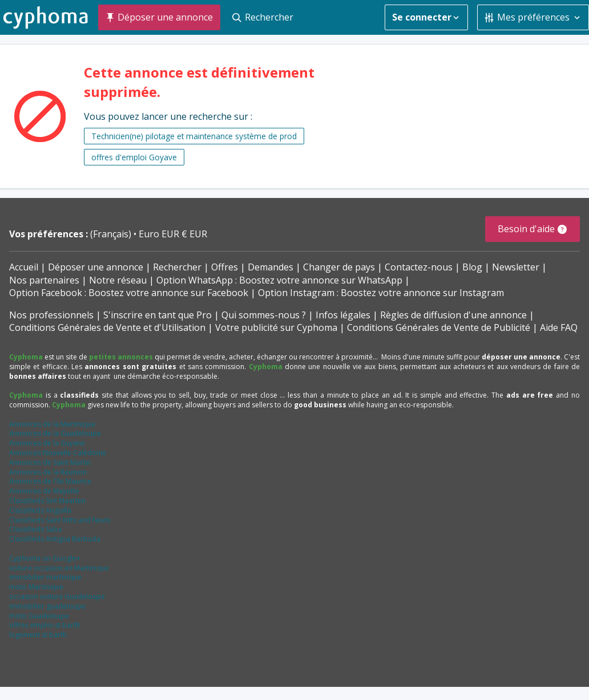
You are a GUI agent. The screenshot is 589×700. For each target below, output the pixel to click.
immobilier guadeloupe (47, 606)
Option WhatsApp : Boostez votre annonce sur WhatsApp (279, 280)
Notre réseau (118, 280)
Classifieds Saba (35, 529)
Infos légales (343, 315)
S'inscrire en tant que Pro (158, 315)
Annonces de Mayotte (44, 491)
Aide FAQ (559, 327)
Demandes (271, 267)
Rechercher (177, 267)
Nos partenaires (44, 280)
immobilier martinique (45, 577)
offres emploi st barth (45, 625)
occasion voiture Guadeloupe (57, 596)
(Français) (112, 234)
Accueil (24, 267)
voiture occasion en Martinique (59, 568)
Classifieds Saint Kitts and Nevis (60, 520)
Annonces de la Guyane (47, 443)
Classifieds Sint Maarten (47, 501)
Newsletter (516, 267)
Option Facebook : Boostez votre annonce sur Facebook (129, 293)
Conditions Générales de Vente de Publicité (439, 327)
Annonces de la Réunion (48, 472)
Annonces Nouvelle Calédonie (58, 453)
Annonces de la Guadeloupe (55, 433)
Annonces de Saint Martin (50, 462)
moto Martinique (36, 587)
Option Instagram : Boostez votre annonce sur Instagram (381, 293)
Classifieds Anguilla (40, 510)
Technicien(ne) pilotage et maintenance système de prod (194, 136)
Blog (472, 267)
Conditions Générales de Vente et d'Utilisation (107, 327)
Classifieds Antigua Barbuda (55, 539)
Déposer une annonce (96, 267)
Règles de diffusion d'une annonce (453, 315)
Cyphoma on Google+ (45, 558)
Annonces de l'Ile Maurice (50, 481)
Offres (225, 267)
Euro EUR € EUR (173, 234)
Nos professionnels (51, 315)
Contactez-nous (419, 267)
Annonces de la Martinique (52, 424)
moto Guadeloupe (39, 616)
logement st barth (38, 635)
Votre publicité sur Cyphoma (276, 327)
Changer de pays (339, 267)
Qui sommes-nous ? (264, 315)
